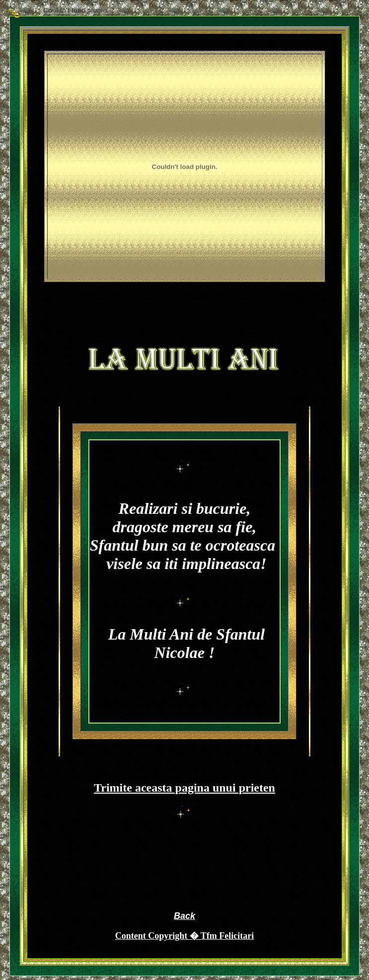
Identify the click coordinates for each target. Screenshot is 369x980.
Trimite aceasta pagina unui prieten (184, 788)
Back (184, 916)
